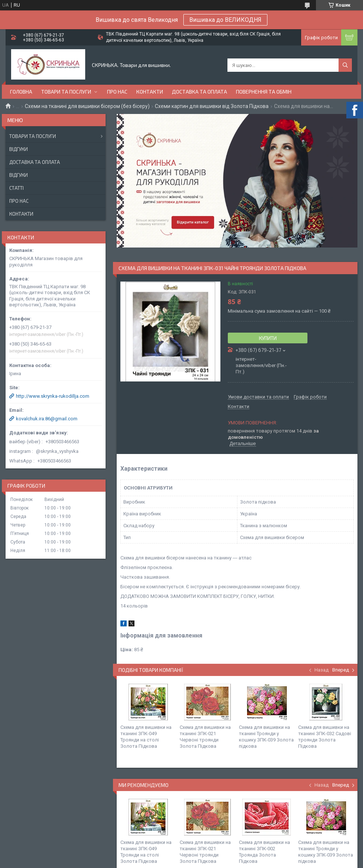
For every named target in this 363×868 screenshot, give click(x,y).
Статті (16, 188)
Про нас (117, 92)
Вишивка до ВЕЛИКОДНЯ (225, 20)
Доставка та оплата (199, 92)
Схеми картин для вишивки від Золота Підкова (212, 106)
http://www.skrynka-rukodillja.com (53, 396)
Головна (21, 92)
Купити (268, 338)
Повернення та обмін (264, 92)
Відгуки (19, 149)
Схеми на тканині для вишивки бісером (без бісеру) (87, 106)
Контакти (150, 92)
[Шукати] (345, 65)
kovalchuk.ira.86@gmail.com (47, 419)
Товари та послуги (66, 92)
